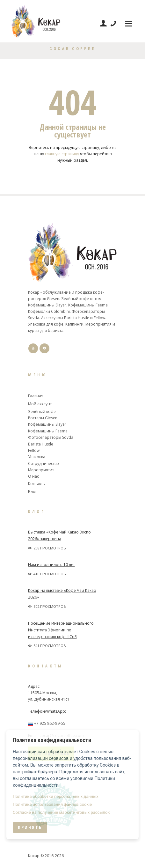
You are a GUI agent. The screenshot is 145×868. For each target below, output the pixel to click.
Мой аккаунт (40, 404)
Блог (33, 492)
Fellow (34, 450)
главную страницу (62, 154)
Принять (30, 827)
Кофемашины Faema (48, 431)
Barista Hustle (41, 444)
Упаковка (37, 457)
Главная (36, 396)
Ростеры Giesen (43, 418)
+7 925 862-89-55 (50, 723)
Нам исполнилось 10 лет (51, 565)
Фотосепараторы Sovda (51, 437)
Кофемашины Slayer (47, 424)
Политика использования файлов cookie (52, 804)
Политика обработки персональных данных (56, 796)
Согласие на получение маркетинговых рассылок (61, 812)
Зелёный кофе (42, 412)
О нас (33, 476)
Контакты (37, 484)
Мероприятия (41, 470)
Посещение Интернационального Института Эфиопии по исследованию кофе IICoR (61, 630)
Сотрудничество (43, 463)
